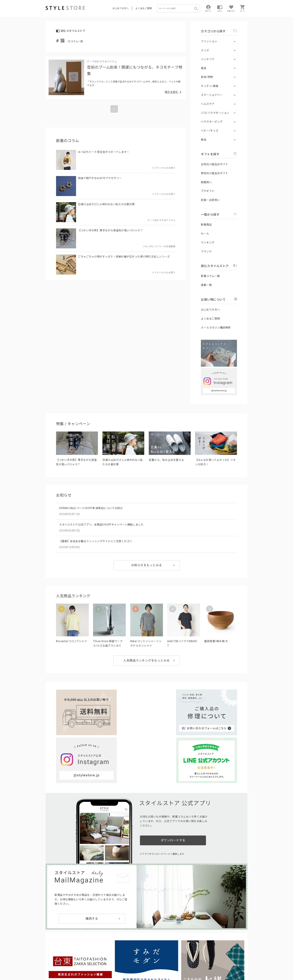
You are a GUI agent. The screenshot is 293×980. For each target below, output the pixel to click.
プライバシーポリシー (69, 965)
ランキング (208, 243)
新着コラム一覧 (210, 276)
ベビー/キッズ (210, 131)
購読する (92, 857)
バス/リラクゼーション (215, 113)
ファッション (209, 41)
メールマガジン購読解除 (216, 328)
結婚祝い (206, 182)
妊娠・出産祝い (210, 200)
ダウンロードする (173, 779)
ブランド (206, 252)
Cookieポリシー (126, 965)
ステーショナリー (212, 95)
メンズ (205, 50)
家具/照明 (207, 77)
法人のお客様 (98, 957)
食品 (204, 140)
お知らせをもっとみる (147, 565)
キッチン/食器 (210, 86)
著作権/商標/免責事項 (58, 971)
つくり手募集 (117, 957)
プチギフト (208, 191)
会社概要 (170, 965)
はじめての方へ (121, 8)
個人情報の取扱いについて (101, 965)
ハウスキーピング (212, 122)
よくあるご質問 (144, 8)
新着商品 (206, 225)
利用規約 (50, 965)
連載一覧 (206, 285)
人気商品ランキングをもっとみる (146, 661)
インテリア (208, 59)
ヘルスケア (208, 104)
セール (205, 234)
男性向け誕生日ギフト (214, 173)
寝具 (204, 68)
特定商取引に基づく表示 (150, 965)
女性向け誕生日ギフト (214, 164)
